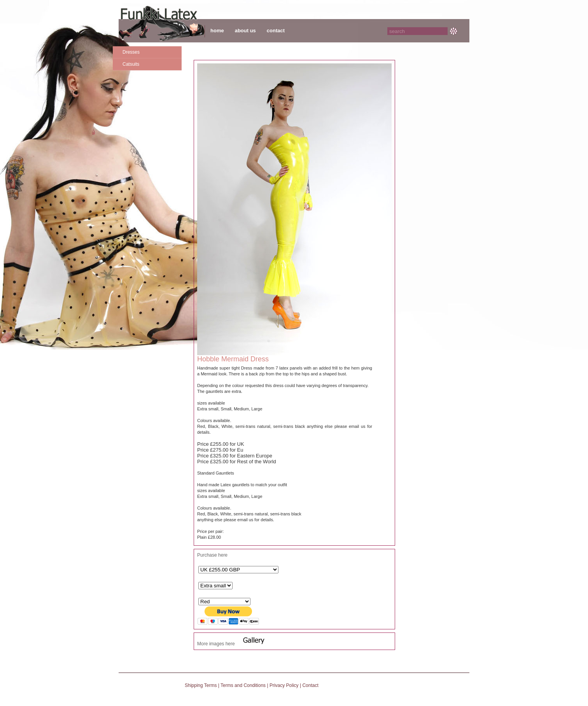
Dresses (131, 52)
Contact (310, 685)
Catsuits (131, 64)
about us (245, 31)
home (217, 31)
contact (276, 31)
